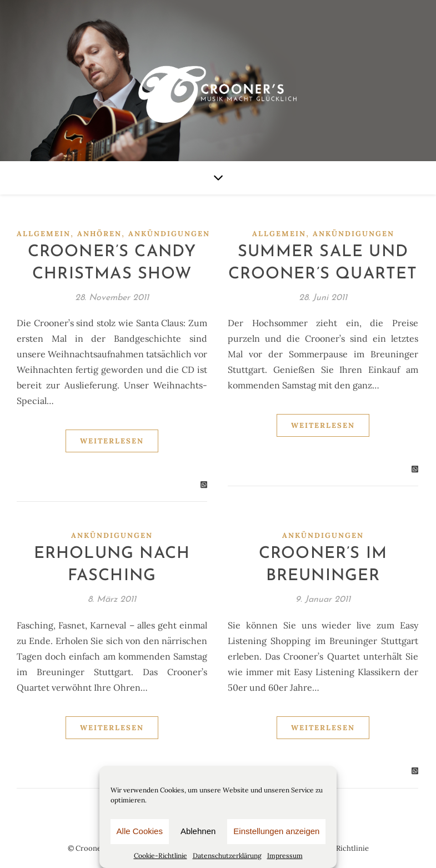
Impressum (285, 855)
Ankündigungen (169, 234)
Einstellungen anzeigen (276, 831)
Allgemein (44, 234)
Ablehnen (198, 831)
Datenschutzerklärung (227, 855)
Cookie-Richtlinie (161, 855)
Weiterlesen (112, 441)
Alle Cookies (140, 831)
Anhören (99, 234)
